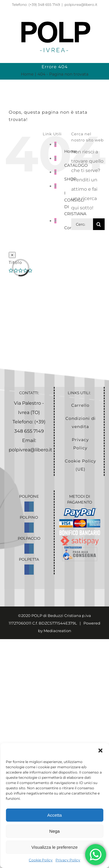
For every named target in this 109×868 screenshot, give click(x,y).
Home (70, 151)
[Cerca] (99, 224)
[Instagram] (31, 507)
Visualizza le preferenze (54, 847)
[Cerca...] (82, 224)
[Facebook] (27, 507)
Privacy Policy (68, 860)
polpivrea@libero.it (81, 5)
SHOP (70, 179)
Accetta (54, 815)
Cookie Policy (41, 860)
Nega (55, 831)
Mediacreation (57, 631)
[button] (100, 750)
